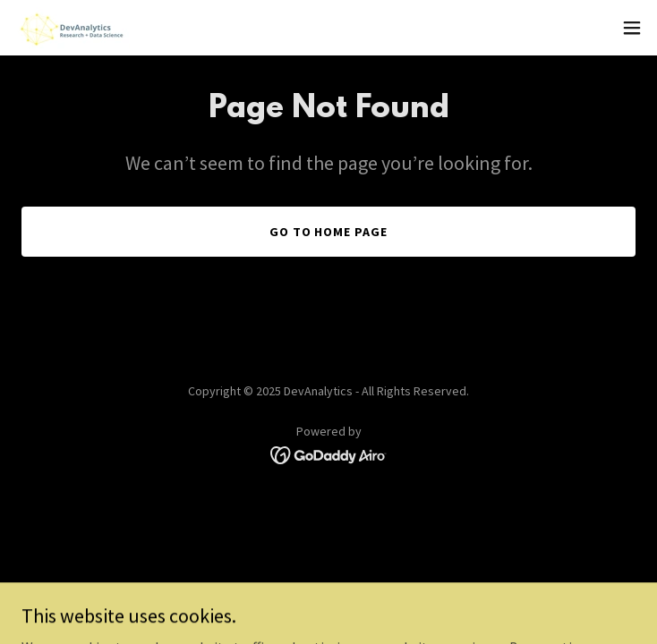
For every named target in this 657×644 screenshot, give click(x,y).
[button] (632, 28)
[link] (72, 28)
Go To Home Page (329, 232)
